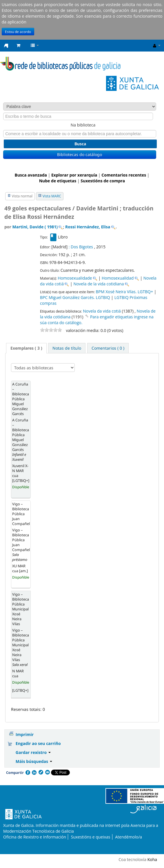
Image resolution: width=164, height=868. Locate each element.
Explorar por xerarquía (74, 175)
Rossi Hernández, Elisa (88, 227)
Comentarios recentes (124, 175)
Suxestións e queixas (91, 837)
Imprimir (25, 734)
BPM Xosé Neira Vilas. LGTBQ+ (124, 292)
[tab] (26, 348)
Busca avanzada (31, 175)
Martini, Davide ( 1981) (35, 227)
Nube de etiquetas (58, 181)
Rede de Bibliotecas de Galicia (6, 46)
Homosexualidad (118, 278)
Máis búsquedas (34, 761)
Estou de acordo (18, 32)
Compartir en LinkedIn (34, 772)
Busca (80, 144)
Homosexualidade (75, 278)
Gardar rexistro (33, 752)
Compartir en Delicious (41, 772)
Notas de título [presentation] (67, 348)
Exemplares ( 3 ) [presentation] (26, 348)
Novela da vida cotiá (102, 311)
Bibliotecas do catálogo (80, 154)
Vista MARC (52, 196)
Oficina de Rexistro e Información (35, 837)
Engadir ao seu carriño (38, 743)
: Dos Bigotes (81, 247)
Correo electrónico (47, 772)
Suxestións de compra (103, 181)
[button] (18, 45)
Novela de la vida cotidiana (99, 284)
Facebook (28, 772)
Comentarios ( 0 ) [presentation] (108, 348)
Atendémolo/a (129, 837)
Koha (152, 859)
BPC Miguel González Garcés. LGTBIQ (75, 297)
